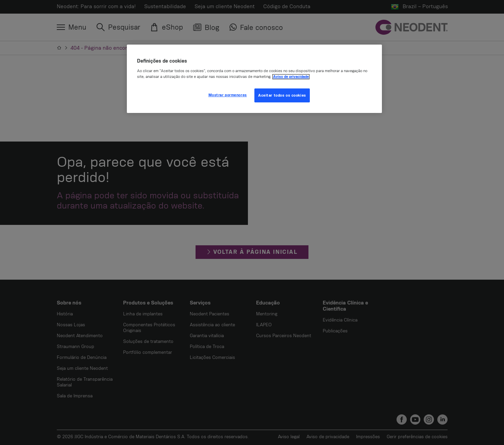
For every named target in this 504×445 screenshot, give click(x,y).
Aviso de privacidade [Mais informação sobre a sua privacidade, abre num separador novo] (291, 77)
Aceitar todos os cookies (282, 95)
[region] (254, 79)
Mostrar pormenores (228, 95)
